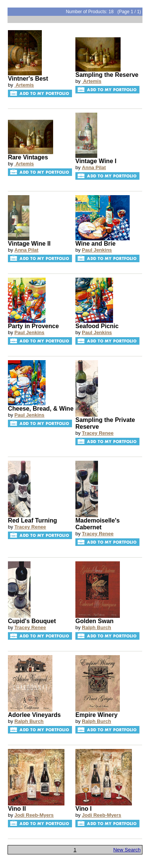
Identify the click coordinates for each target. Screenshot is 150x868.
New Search (127, 850)
